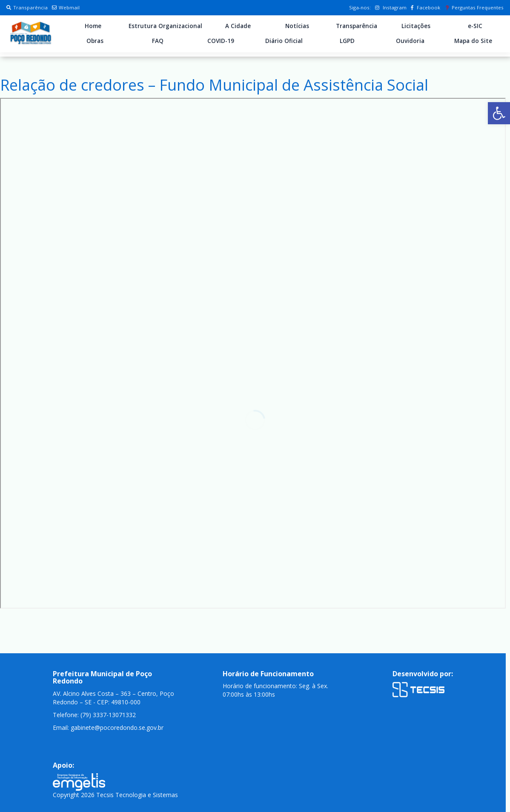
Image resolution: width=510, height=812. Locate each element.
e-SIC (475, 26)
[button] (499, 113)
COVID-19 (221, 41)
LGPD (347, 41)
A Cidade (238, 26)
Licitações (416, 26)
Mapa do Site (473, 41)
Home (93, 26)
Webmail (66, 7)
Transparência (27, 7)
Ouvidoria (410, 41)
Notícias (297, 26)
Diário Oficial (284, 41)
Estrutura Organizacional (165, 26)
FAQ (158, 41)
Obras (95, 41)
